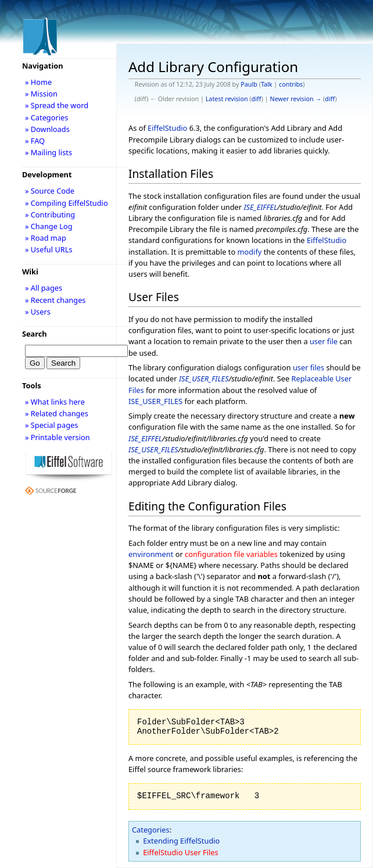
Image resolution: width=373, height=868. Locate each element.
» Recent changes (55, 300)
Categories (151, 830)
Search (35, 334)
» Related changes (57, 413)
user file (324, 341)
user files (309, 367)
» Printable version (58, 437)
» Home (38, 82)
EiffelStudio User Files (180, 852)
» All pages (44, 288)
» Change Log (49, 226)
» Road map (46, 238)
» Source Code (50, 191)
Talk (267, 84)
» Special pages (51, 425)
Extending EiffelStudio (181, 841)
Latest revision (227, 99)
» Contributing (50, 215)
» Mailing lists (49, 152)
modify (250, 252)
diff (257, 99)
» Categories (47, 117)
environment (151, 554)
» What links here (55, 402)
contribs (291, 84)
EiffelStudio (167, 128)
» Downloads (47, 129)
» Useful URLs (49, 249)
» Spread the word (57, 105)
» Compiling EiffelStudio (67, 203)
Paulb (249, 84)
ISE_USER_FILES (204, 378)
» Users (38, 312)
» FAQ (35, 141)
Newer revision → (296, 99)
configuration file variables (231, 554)
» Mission (41, 94)
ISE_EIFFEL (260, 207)
